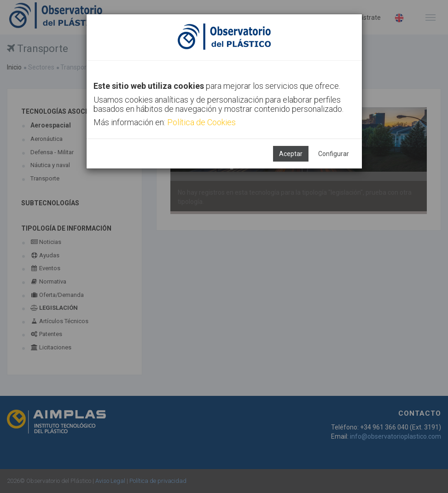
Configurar (334, 154)
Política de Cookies (201, 122)
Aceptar (291, 154)
